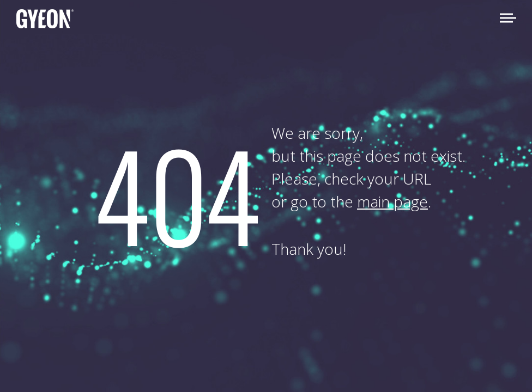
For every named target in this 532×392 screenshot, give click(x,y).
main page (392, 201)
